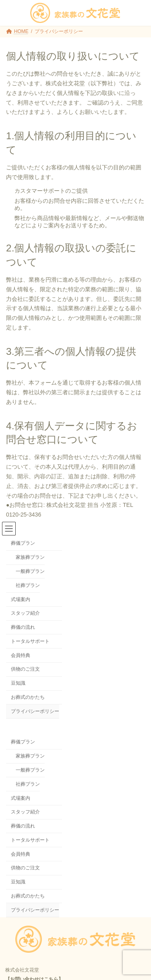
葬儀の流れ (23, 627)
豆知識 (18, 683)
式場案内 (21, 599)
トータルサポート (30, 641)
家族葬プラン (30, 557)
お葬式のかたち (28, 697)
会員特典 (21, 655)
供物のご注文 (25, 669)
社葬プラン (28, 585)
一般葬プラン (30, 571)
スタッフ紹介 (25, 613)
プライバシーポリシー (35, 711)
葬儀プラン (23, 543)
